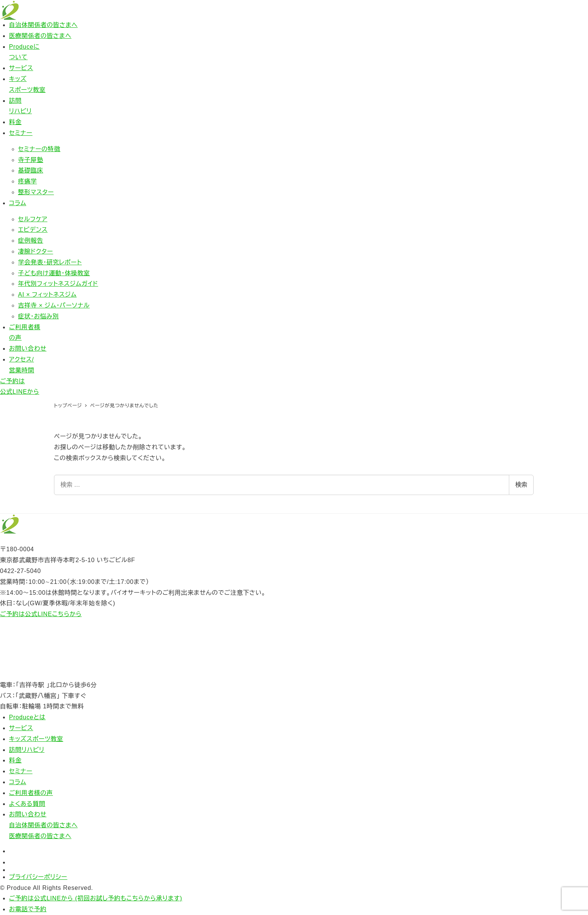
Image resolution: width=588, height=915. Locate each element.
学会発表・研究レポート (50, 262)
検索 (521, 485)
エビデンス (33, 230)
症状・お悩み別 (38, 316)
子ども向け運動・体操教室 (54, 273)
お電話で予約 (28, 909)
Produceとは (27, 717)
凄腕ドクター (36, 251)
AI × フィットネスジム (47, 295)
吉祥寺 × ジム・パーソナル (54, 305)
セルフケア (33, 219)
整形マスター (36, 192)
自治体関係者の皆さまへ (43, 25)
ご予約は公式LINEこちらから (41, 614)
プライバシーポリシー (38, 877)
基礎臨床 (31, 170)
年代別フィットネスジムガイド (58, 284)
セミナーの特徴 (39, 149)
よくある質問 (27, 804)
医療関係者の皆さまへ (40, 36)
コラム (18, 203)
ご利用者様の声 (31, 793)
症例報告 (31, 241)
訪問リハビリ (27, 750)
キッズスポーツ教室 (36, 739)
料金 (15, 122)
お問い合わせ (28, 349)
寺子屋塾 (31, 160)
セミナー (21, 133)
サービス (21, 68)
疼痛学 (27, 181)
